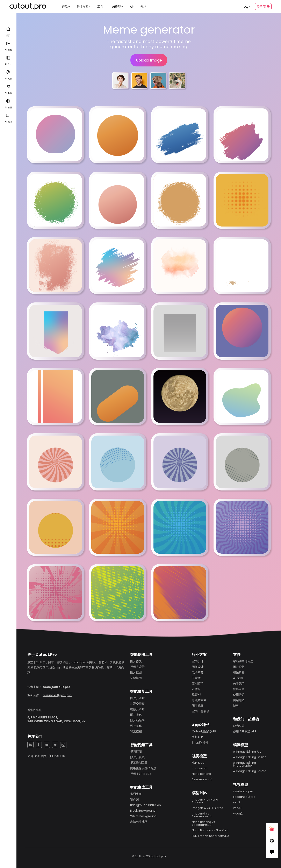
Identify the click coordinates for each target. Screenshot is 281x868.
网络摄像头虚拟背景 (143, 768)
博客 (236, 706)
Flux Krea (198, 763)
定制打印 (198, 683)
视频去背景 (137, 667)
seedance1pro (243, 791)
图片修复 (136, 661)
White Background (143, 816)
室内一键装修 (201, 711)
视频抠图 (136, 752)
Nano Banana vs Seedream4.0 (203, 823)
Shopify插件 (200, 743)
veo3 (237, 802)
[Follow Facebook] (272, 840)
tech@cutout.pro (56, 687)
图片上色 (136, 715)
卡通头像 (136, 794)
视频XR (197, 695)
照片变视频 (137, 757)
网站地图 (239, 700)
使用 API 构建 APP (245, 731)
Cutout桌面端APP (204, 731)
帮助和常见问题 (243, 661)
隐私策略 (239, 689)
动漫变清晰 (137, 704)
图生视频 (198, 706)
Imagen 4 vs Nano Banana (205, 801)
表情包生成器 (139, 822)
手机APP (197, 737)
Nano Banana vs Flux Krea (210, 830)
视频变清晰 (137, 709)
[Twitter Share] (55, 745)
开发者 (196, 678)
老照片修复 (199, 700)
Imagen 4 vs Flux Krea (208, 808)
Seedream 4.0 (202, 779)
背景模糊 (136, 731)
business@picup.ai (57, 695)
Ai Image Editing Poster (249, 771)
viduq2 (238, 813)
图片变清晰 (137, 698)
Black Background (143, 811)
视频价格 (239, 672)
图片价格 (239, 667)
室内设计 (198, 661)
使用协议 (239, 695)
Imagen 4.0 (200, 768)
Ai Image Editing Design (250, 757)
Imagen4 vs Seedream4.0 (202, 815)
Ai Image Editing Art (247, 752)
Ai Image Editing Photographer (244, 764)
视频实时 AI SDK (141, 774)
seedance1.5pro (244, 797)
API (132, 7)
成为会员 (239, 726)
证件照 (135, 799)
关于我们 (239, 683)
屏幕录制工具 (139, 763)
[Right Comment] (272, 852)
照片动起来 (137, 720)
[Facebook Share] (39, 745)
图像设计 (198, 667)
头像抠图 (136, 678)
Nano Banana (201, 774)
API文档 (238, 678)
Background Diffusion (146, 805)
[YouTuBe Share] (47, 745)
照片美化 (136, 726)
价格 (143, 7)
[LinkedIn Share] (30, 745)
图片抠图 (136, 672)
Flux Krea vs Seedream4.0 (210, 836)
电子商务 (198, 672)
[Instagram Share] (63, 745)
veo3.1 (237, 808)
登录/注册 (263, 7)
